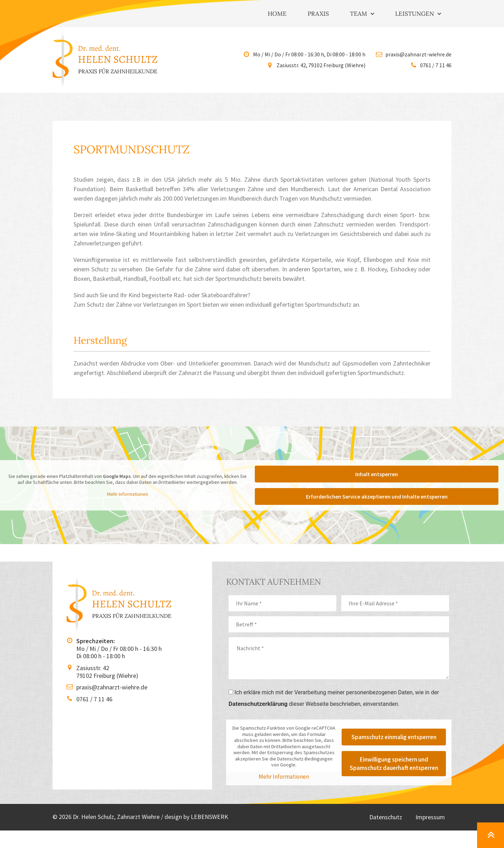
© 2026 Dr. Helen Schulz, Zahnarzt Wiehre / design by (122, 817)
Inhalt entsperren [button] (377, 474)
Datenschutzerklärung (258, 704)
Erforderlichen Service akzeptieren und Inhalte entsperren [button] (377, 496)
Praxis (318, 14)
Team (362, 14)
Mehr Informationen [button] (128, 494)
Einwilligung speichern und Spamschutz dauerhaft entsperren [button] (394, 764)
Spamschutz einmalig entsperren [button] (394, 737)
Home (277, 14)
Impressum (430, 817)
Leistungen (418, 14)
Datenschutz (385, 817)
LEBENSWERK (209, 817)
